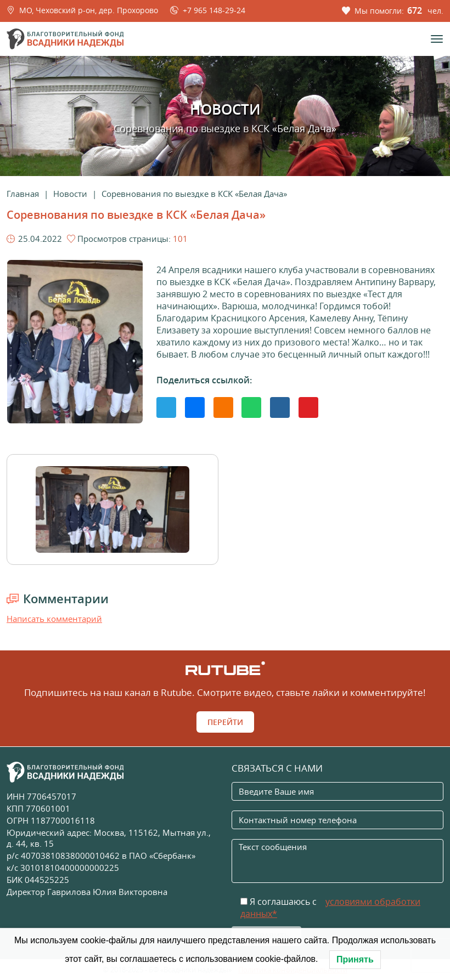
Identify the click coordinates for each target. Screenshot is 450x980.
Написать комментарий (54, 619)
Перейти (225, 722)
